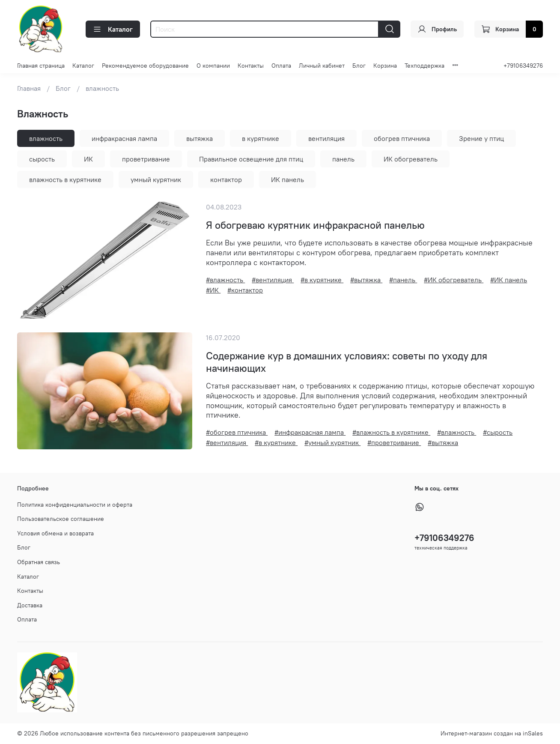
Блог (359, 66)
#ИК (213, 290)
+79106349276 (523, 66)
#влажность (225, 280)
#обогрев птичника (237, 432)
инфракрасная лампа (124, 138)
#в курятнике (322, 280)
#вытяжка (366, 280)
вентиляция (326, 138)
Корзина (385, 66)
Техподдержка (424, 66)
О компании (213, 66)
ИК (88, 159)
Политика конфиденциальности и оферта (75, 505)
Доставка (30, 605)
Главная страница (41, 66)
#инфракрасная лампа (310, 432)
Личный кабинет (322, 66)
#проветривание (394, 442)
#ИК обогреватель (454, 280)
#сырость (498, 432)
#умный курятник (332, 442)
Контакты (251, 66)
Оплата (281, 66)
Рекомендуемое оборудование (145, 66)
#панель (403, 280)
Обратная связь (39, 562)
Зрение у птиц (481, 138)
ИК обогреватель (411, 159)
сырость (42, 159)
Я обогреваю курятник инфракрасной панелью (315, 225)
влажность (46, 138)
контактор (226, 179)
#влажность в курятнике (391, 432)
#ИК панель (509, 280)
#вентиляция (273, 280)
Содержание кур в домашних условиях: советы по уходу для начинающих (347, 362)
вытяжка (200, 138)
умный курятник (156, 179)
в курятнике (261, 138)
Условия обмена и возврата (55, 533)
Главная (29, 88)
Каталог (113, 29)
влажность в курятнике (65, 179)
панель (343, 159)
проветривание (146, 159)
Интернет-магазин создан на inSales (492, 733)
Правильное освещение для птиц (251, 159)
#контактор (245, 290)
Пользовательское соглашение (61, 519)
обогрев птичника (402, 138)
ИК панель (287, 179)
